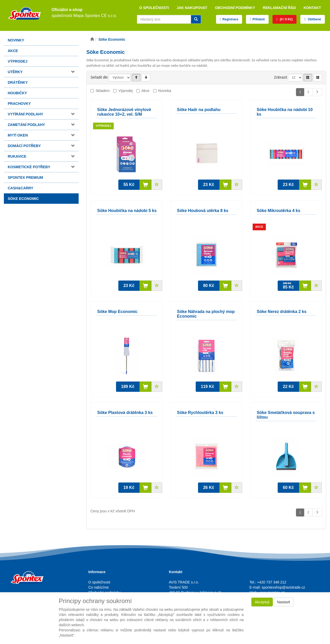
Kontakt (312, 8)
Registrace (230, 19)
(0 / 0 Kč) (286, 19)
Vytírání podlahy (26, 114)
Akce (13, 51)
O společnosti (154, 8)
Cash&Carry (20, 188)
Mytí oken (18, 135)
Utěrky (15, 72)
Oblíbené (314, 19)
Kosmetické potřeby (29, 167)
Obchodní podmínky (235, 8)
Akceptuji (262, 602)
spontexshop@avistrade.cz (283, 587)
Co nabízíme (99, 587)
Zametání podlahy (26, 125)
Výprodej (18, 61)
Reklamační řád (279, 8)
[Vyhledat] (196, 19)
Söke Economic (23, 199)
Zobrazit (281, 77)
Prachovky (19, 104)
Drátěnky (18, 82)
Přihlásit (258, 19)
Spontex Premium (25, 177)
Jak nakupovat (192, 8)
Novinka (165, 91)
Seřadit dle (99, 77)
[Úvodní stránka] (92, 39)
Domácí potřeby (24, 146)
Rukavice (17, 156)
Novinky (16, 40)
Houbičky (17, 93)
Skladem (103, 91)
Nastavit (284, 602)
